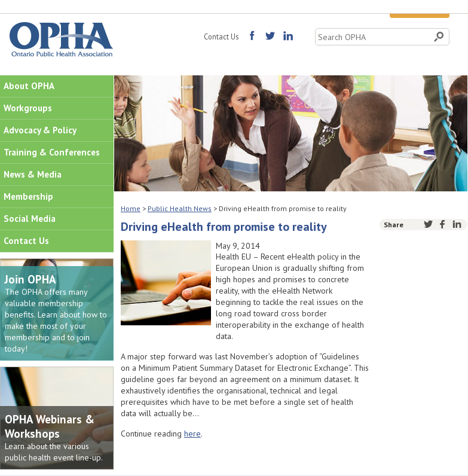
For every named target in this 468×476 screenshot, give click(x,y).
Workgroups (28, 108)
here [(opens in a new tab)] (192, 434)
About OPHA (29, 86)
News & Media (33, 174)
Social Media (30, 219)
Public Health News (180, 208)
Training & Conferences (52, 152)
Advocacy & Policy (40, 130)
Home (131, 208)
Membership (28, 196)
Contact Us (221, 36)
